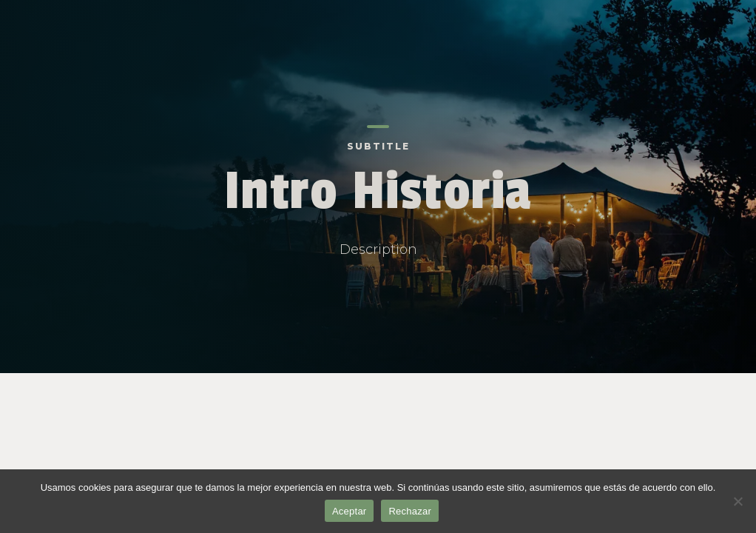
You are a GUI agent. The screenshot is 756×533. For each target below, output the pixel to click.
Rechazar (410, 511)
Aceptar (350, 511)
